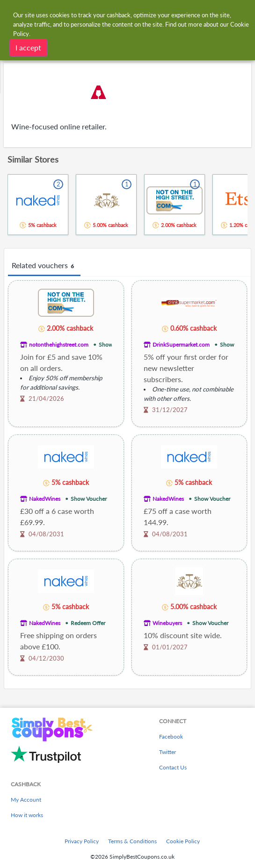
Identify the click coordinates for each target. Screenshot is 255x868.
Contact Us (173, 767)
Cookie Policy (183, 841)
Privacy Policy (82, 841)
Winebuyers (167, 623)
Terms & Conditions (132, 841)
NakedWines (45, 499)
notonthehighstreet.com (59, 345)
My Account (26, 800)
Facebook (171, 736)
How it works (27, 815)
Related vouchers (44, 266)
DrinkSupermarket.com (181, 345)
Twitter (168, 752)
